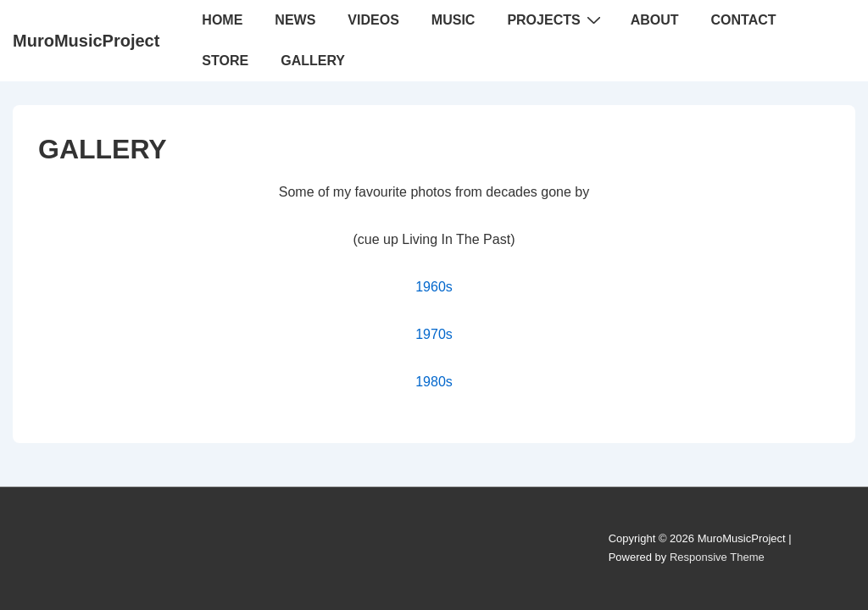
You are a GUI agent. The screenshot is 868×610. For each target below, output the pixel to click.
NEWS (295, 20)
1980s (434, 382)
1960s (434, 287)
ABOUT (655, 20)
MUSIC (453, 20)
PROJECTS (556, 19)
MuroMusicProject (86, 41)
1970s (434, 334)
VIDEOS (373, 20)
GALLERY (313, 61)
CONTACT (744, 20)
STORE (225, 61)
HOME (222, 20)
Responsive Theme (717, 557)
